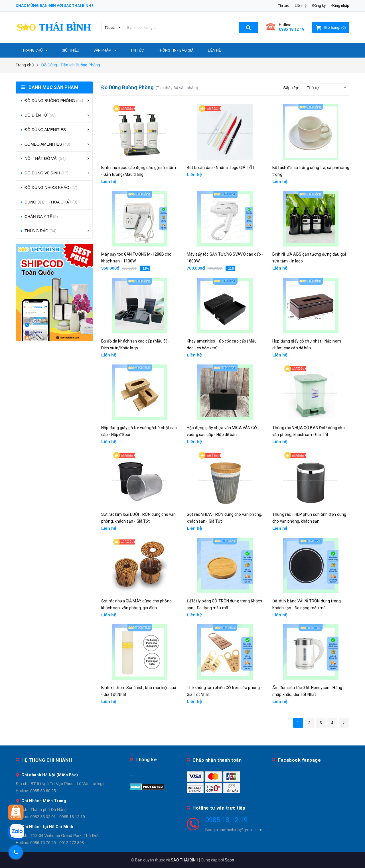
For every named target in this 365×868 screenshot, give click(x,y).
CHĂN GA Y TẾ (41, 217)
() (331, 27)
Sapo (229, 860)
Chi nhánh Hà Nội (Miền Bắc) (50, 775)
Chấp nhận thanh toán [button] (217, 760)
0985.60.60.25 (43, 791)
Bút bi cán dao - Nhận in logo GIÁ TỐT (221, 168)
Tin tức (284, 6)
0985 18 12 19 (292, 29)
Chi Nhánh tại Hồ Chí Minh (47, 827)
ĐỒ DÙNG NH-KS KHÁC (51, 188)
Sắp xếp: (291, 88)
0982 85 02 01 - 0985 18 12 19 (58, 817)
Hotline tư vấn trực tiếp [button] (219, 808)
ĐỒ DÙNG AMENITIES (45, 130)
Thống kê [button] (146, 760)
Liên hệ (301, 6)
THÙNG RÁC (40, 231)
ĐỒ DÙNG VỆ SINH (46, 173)
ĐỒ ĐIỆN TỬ (40, 115)
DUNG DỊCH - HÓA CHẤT (51, 202)
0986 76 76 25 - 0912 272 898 (57, 843)
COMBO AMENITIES (47, 144)
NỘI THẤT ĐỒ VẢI (45, 158)
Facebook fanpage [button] (299, 760)
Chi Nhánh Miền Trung (44, 801)
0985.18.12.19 (226, 820)
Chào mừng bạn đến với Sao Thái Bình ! (54, 6)
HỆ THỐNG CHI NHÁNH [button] (47, 760)
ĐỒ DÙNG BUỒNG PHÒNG (54, 101)
